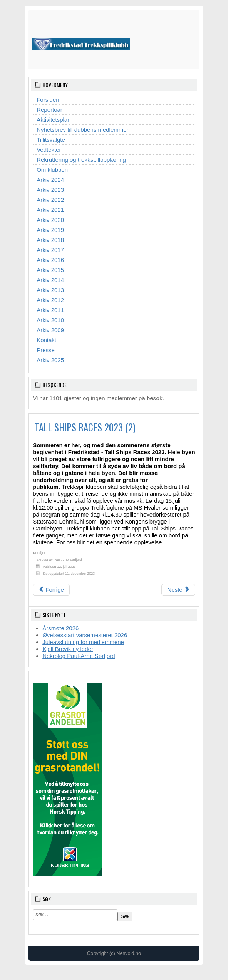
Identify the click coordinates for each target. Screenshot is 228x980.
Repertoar (49, 110)
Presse (46, 350)
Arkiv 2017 (50, 250)
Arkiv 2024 (50, 180)
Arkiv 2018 (50, 240)
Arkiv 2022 (50, 200)
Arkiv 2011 (50, 310)
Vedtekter (49, 150)
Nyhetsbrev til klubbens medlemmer (82, 130)
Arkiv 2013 (50, 290)
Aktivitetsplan (54, 120)
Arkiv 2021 (50, 210)
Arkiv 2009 (50, 330)
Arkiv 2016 (50, 260)
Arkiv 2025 (50, 360)
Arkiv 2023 (50, 190)
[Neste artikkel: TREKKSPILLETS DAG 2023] (178, 590)
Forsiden (48, 100)
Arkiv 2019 (50, 230)
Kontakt (46, 340)
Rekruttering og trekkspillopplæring (81, 160)
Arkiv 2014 (50, 280)
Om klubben (52, 170)
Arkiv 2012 (50, 300)
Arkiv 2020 (50, 220)
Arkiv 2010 (50, 320)
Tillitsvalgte (51, 140)
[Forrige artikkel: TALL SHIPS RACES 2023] (51, 590)
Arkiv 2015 (50, 270)
